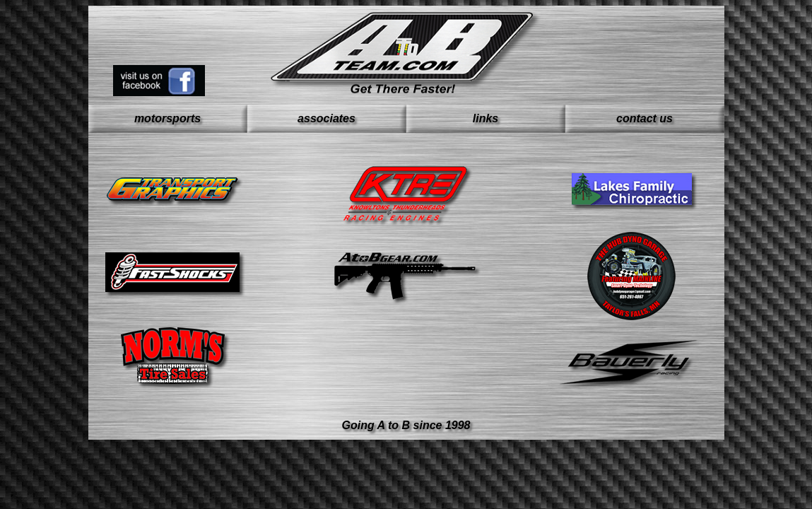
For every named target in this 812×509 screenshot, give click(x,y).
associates (326, 118)
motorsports (167, 118)
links (486, 118)
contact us (645, 118)
